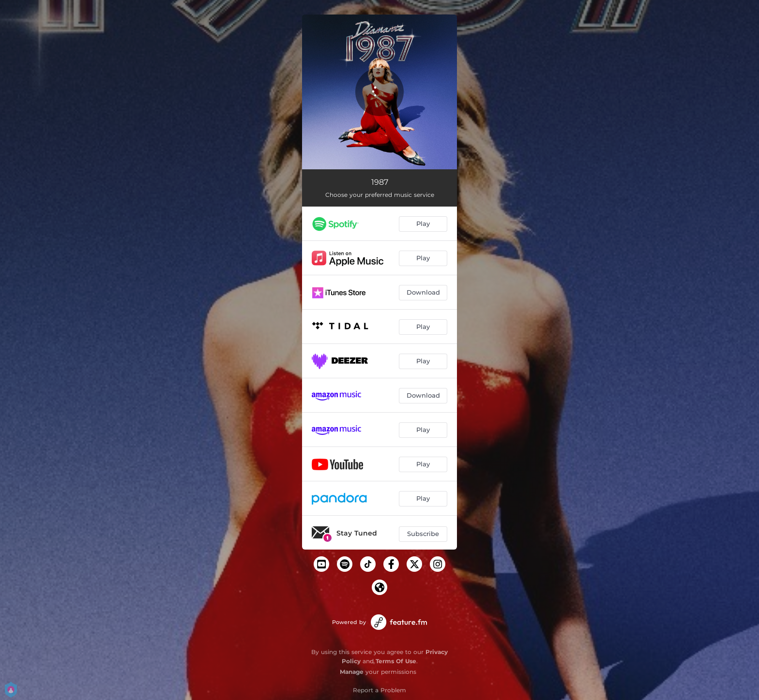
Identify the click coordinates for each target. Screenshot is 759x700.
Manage (352, 672)
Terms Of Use (396, 661)
